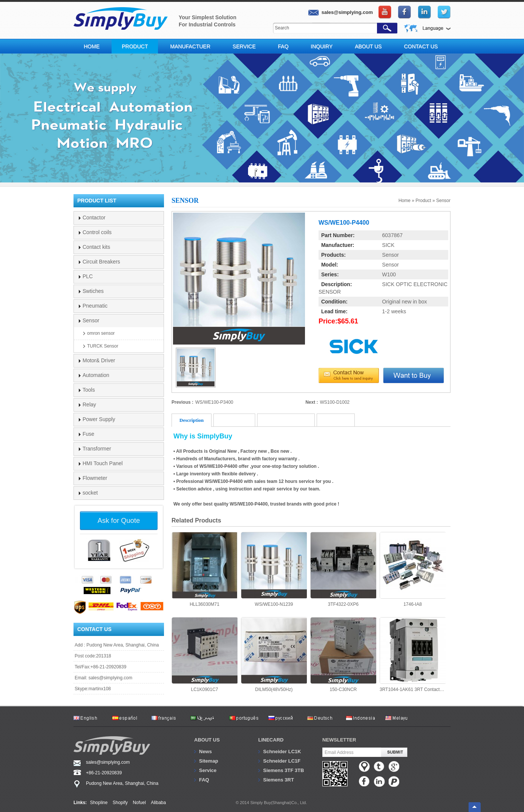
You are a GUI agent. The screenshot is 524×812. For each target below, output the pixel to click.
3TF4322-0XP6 (343, 569)
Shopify (120, 803)
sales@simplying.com (110, 678)
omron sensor (101, 333)
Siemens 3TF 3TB (283, 770)
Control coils (97, 232)
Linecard (271, 740)
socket (90, 493)
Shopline (99, 803)
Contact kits (96, 247)
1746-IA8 (413, 569)
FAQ (283, 46)
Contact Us (421, 46)
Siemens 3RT (279, 780)
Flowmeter (95, 478)
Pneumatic (95, 306)
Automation (96, 375)
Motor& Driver (99, 360)
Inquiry (322, 46)
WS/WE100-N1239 (274, 569)
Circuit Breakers (101, 262)
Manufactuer (190, 46)
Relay (89, 404)
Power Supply (99, 419)
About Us (368, 46)
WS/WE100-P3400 (214, 402)
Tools (89, 390)
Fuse (88, 434)
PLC (88, 276)
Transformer (97, 449)
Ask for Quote (119, 520)
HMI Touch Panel (103, 463)
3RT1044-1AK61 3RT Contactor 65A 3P (413, 655)
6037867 (393, 235)
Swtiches (93, 291)
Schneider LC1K (282, 751)
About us (207, 740)
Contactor (94, 218)
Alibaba (158, 803)
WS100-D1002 (335, 402)
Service (244, 46)
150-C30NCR (343, 655)
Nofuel (139, 803)
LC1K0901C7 (205, 655)
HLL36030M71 (205, 569)
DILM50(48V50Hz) (274, 655)
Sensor (443, 201)
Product (135, 46)
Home (92, 46)
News (205, 751)
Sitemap (209, 761)
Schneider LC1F (282, 761)
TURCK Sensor (103, 346)
